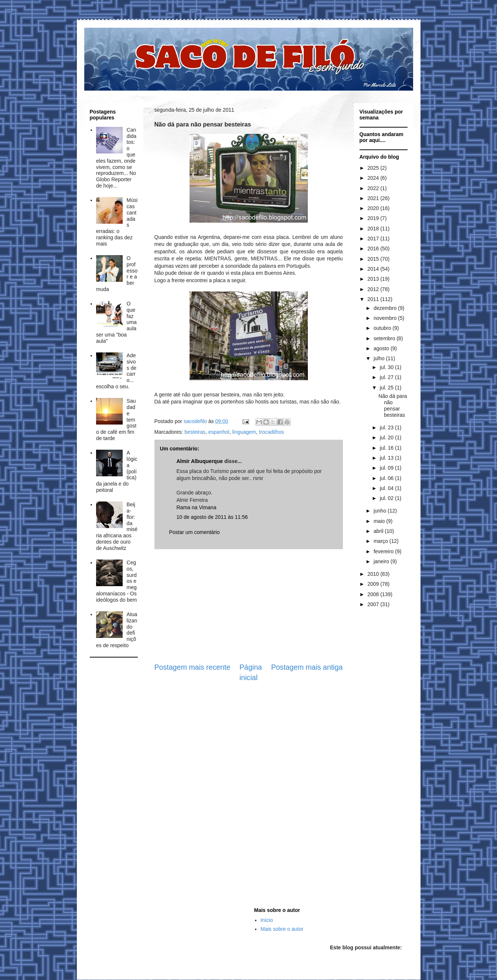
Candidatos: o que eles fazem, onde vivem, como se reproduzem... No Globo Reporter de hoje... (116, 158)
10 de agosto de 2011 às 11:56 (212, 517)
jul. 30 (387, 367)
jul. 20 (387, 437)
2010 (374, 574)
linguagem (244, 432)
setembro (385, 338)
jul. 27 (387, 377)
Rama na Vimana (197, 507)
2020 (374, 208)
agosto (382, 348)
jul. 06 (387, 478)
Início (267, 920)
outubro (383, 328)
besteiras (195, 432)
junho (381, 511)
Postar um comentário (195, 532)
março (382, 541)
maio (380, 521)
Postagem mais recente (193, 667)
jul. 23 (387, 428)
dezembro (386, 308)
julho (380, 358)
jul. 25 (387, 388)
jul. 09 (387, 468)
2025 (374, 168)
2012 (374, 289)
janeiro (382, 561)
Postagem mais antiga (307, 667)
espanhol (219, 432)
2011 (374, 299)
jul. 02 (387, 498)
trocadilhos (272, 432)
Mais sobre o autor (282, 929)
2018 (374, 229)
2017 (374, 239)
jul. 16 (387, 448)
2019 (374, 218)
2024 (374, 178)
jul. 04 (387, 488)
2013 (374, 279)
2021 (374, 198)
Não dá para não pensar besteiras (393, 405)
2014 (374, 269)
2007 (374, 604)
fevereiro (384, 551)
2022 (374, 188)
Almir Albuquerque (200, 461)
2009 (374, 584)
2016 (374, 249)
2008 (374, 594)
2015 (374, 259)
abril (379, 531)
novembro (386, 318)
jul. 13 (387, 458)
